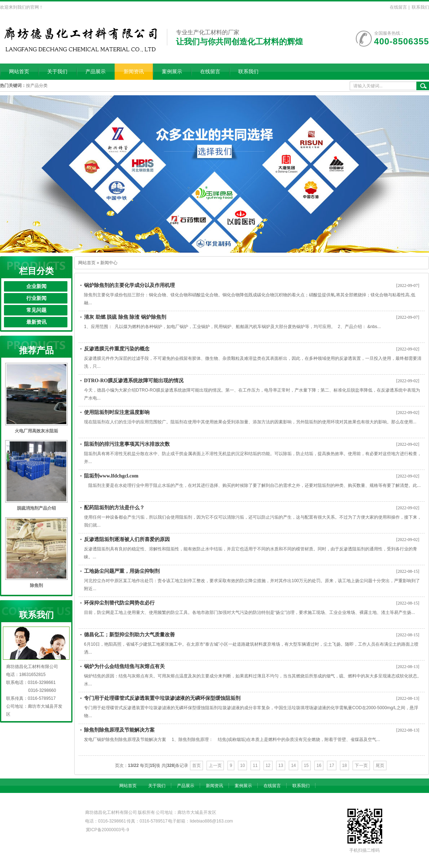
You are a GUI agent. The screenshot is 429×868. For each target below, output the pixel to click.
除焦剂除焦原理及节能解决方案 (119, 730)
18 (344, 766)
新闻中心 (109, 263)
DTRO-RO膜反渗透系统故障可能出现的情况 (134, 381)
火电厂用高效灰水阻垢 (36, 431)
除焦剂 (36, 585)
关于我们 (57, 72)
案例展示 (172, 72)
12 (268, 766)
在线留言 (398, 7)
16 (319, 766)
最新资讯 (36, 322)
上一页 (215, 766)
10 (242, 766)
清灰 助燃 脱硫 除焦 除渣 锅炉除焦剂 (125, 317)
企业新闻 (36, 286)
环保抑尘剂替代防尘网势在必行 (119, 603)
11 (255, 766)
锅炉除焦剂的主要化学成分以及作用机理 (129, 285)
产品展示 (96, 72)
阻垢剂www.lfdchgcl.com (111, 476)
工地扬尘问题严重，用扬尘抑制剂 (122, 571)
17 (331, 766)
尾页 (380, 766)
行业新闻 (36, 298)
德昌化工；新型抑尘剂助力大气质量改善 (129, 635)
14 (293, 766)
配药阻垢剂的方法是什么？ (114, 508)
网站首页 (19, 72)
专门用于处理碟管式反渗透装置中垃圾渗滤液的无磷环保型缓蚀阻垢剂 (162, 698)
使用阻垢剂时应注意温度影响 (117, 412)
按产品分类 (37, 86)
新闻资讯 (134, 72)
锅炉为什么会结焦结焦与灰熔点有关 (124, 666)
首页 (196, 766)
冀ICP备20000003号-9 (107, 830)
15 (306, 766)
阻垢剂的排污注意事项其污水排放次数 (127, 444)
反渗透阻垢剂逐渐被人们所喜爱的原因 (127, 539)
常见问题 (36, 310)
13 (281, 766)
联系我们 (420, 7)
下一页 (361, 766)
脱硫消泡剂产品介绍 (36, 508)
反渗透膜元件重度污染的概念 (117, 349)
